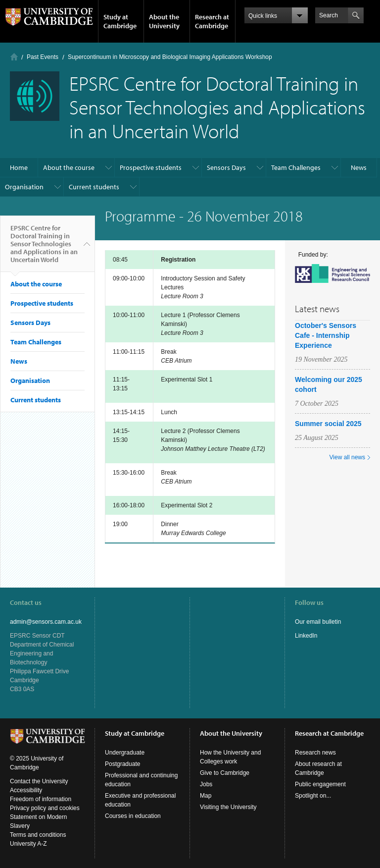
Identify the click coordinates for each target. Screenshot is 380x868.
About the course (69, 167)
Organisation (24, 187)
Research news (315, 753)
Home (14, 57)
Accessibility (26, 790)
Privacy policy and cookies (45, 808)
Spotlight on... (313, 796)
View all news (347, 457)
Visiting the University (228, 807)
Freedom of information (41, 799)
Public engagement (320, 784)
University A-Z (28, 844)
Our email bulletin (318, 622)
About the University (164, 21)
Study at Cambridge (120, 21)
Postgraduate (122, 764)
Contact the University (39, 781)
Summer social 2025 (328, 424)
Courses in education (133, 816)
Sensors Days (226, 167)
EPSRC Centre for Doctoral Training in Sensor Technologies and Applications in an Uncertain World (44, 248)
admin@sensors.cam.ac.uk (46, 622)
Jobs (206, 784)
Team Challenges (296, 167)
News (359, 167)
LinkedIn (306, 636)
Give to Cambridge (225, 773)
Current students (94, 187)
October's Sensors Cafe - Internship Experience (326, 335)
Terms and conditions (38, 835)
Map (206, 796)
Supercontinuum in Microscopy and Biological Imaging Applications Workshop (170, 57)
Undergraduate (125, 753)
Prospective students (151, 167)
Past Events (43, 57)
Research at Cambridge (212, 21)
